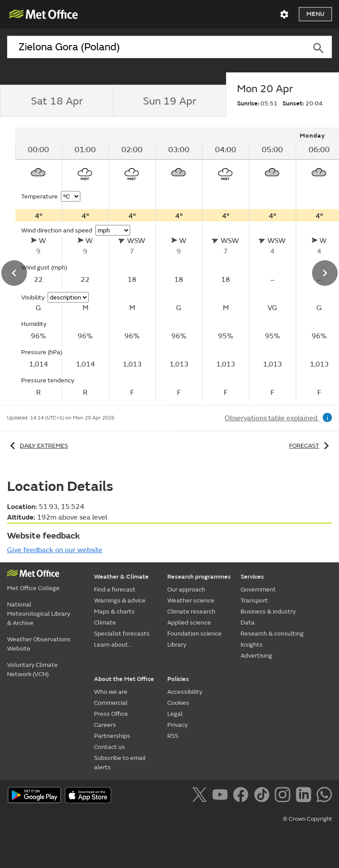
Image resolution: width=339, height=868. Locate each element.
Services (252, 577)
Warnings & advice (120, 600)
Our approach (186, 589)
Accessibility (185, 692)
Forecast (311, 446)
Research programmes (199, 577)
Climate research (191, 612)
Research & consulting (272, 634)
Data (248, 623)
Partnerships (112, 736)
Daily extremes (38, 446)
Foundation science (194, 634)
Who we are (111, 692)
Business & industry (268, 612)
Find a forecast (115, 589)
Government (258, 589)
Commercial (111, 703)
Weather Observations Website (39, 644)
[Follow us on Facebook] (243, 796)
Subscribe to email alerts (120, 763)
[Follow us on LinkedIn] (305, 796)
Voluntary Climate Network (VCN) (32, 670)
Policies (178, 679)
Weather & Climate (121, 577)
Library (177, 645)
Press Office (111, 714)
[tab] (56, 101)
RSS (173, 736)
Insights (252, 645)
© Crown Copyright (307, 819)
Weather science (191, 600)
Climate (105, 623)
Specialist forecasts (122, 634)
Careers (105, 725)
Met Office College (33, 588)
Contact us (109, 747)
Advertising (256, 656)
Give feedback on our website (55, 550)
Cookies (178, 703)
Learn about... (113, 645)
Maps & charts (114, 612)
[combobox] (156, 47)
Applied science (189, 623)
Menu (315, 14)
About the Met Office (124, 679)
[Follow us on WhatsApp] (324, 796)
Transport (254, 600)
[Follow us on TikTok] (263, 796)
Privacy (177, 725)
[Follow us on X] (201, 796)
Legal (175, 714)
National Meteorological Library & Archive (39, 614)
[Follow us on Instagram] (284, 796)
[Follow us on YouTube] (222, 796)
